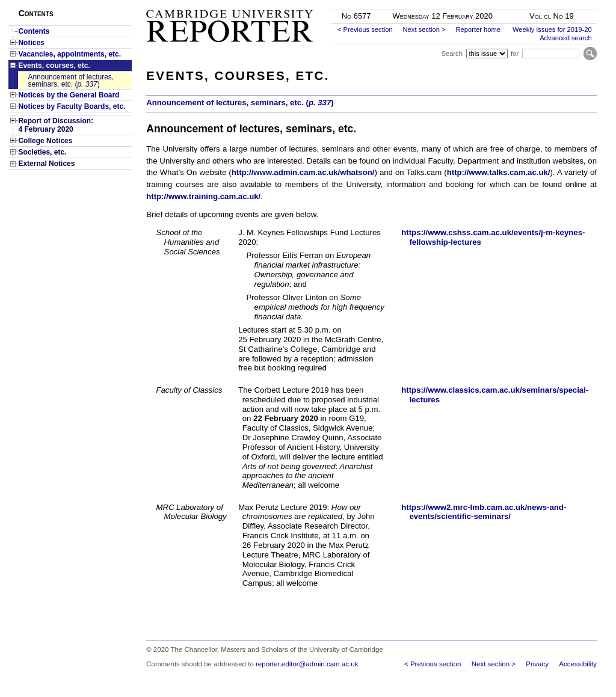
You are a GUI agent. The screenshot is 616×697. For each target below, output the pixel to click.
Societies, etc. (42, 152)
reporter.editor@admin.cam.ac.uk (307, 664)
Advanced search (565, 38)
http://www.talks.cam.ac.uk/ (499, 172)
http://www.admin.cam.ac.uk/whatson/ (303, 172)
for (515, 54)
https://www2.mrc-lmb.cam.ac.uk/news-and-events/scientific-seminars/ (484, 512)
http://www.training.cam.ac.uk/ (203, 196)
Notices (31, 43)
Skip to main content (565, 4)
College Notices (45, 141)
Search (451, 54)
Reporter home (478, 29)
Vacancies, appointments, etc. (69, 54)
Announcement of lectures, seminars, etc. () (71, 81)
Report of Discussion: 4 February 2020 (56, 125)
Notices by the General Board (69, 95)
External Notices (46, 164)
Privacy (537, 664)
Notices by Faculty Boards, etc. (72, 106)
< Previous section (365, 29)
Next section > (424, 29)
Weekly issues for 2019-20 (552, 29)
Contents (34, 31)
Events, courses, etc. (54, 66)
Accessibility (578, 664)
